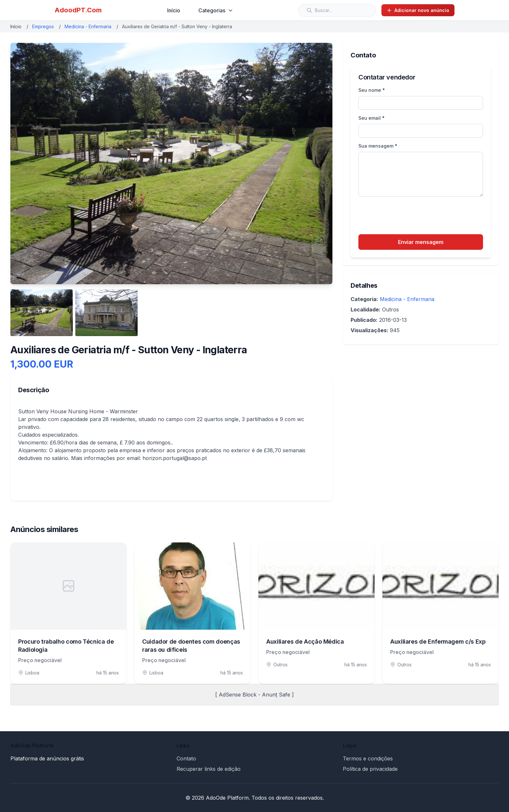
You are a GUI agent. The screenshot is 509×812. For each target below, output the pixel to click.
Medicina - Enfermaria (88, 26)
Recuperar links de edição (209, 769)
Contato (186, 758)
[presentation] (408, 216)
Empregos (43, 26)
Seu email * (372, 118)
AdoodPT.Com (78, 10)
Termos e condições (368, 758)
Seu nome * (372, 90)
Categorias (216, 10)
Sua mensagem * (378, 146)
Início (174, 10)
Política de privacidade (370, 769)
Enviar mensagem (421, 242)
